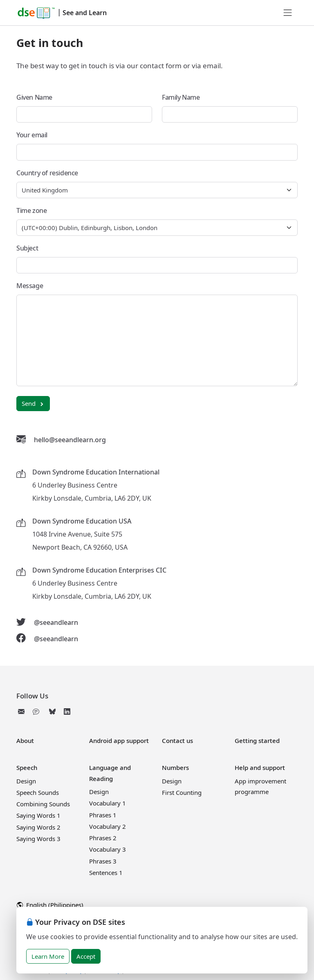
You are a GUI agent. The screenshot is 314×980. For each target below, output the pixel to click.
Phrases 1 (103, 815)
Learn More (48, 956)
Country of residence (47, 173)
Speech (27, 767)
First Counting (182, 792)
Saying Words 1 (38, 815)
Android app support (119, 741)
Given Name (34, 97)
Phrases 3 (103, 861)
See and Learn (85, 13)
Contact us (177, 741)
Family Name (181, 97)
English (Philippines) (50, 905)
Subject (27, 248)
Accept (86, 956)
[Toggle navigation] (288, 13)
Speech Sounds (38, 792)
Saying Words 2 (38, 827)
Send (33, 403)
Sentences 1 (106, 873)
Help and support (260, 767)
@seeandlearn (56, 622)
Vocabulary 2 (108, 826)
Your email (32, 135)
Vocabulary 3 (108, 849)
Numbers (175, 767)
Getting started (257, 741)
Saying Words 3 (38, 839)
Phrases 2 (103, 838)
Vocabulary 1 (108, 803)
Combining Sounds (43, 804)
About (25, 741)
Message (30, 286)
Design (26, 781)
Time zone (31, 210)
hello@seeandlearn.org (70, 440)
